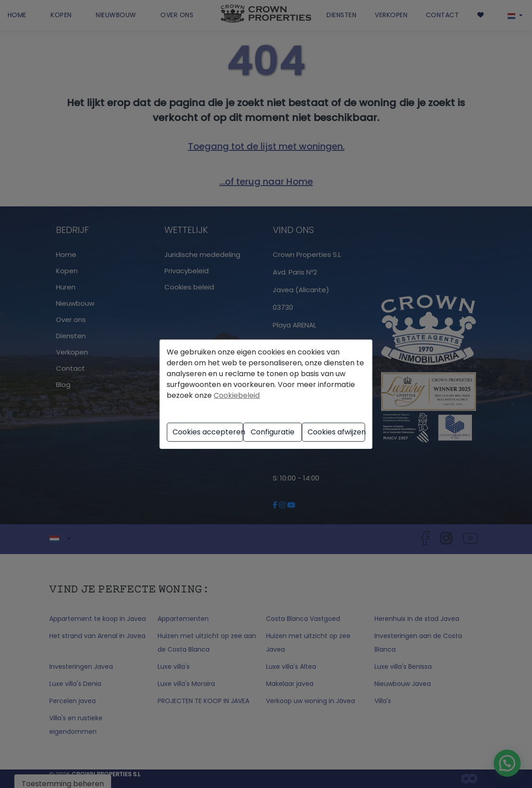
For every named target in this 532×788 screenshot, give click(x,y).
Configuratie (273, 432)
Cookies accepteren (208, 432)
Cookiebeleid (237, 395)
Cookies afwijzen (336, 432)
